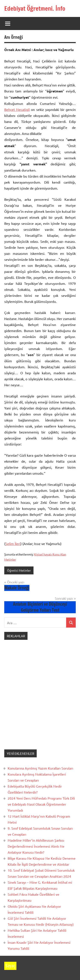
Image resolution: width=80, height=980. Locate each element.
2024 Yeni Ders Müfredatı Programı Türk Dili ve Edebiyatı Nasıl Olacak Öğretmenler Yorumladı (41, 804)
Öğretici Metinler (19, 570)
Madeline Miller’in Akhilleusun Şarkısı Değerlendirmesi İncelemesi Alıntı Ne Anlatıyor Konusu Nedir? (36, 846)
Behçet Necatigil (17, 109)
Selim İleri (13, 544)
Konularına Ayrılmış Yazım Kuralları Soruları (40, 768)
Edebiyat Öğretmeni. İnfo (35, 8)
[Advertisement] (40, 699)
